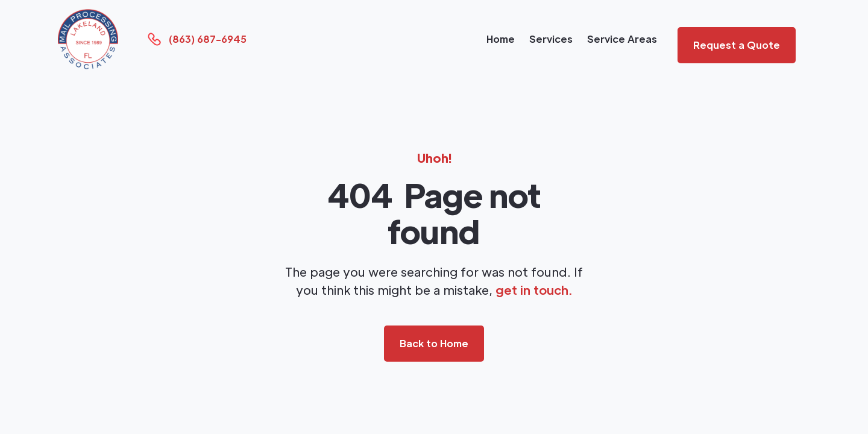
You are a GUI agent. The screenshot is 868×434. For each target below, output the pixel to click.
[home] (88, 39)
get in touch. (534, 290)
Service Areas (622, 39)
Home (501, 39)
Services (551, 39)
